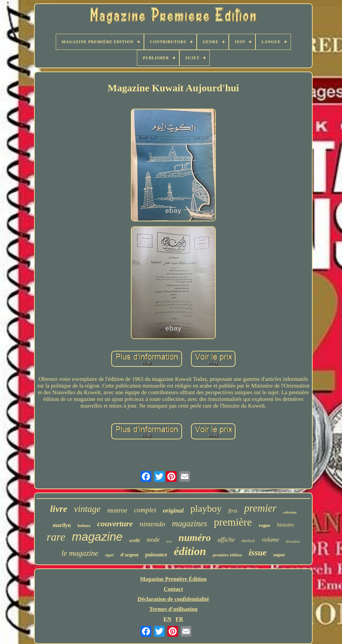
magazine (97, 536)
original (173, 510)
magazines (190, 523)
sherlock (248, 541)
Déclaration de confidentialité (173, 599)
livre (59, 509)
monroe (117, 510)
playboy (206, 509)
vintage (87, 509)
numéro (195, 538)
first (233, 511)
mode (153, 540)
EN (167, 619)
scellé (135, 541)
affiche (226, 540)
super (279, 555)
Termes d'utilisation (173, 609)
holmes (84, 525)
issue (258, 553)
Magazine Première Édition (173, 579)
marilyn (62, 525)
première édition (227, 555)
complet (145, 510)
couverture (115, 524)
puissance (156, 555)
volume (271, 540)
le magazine (80, 553)
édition (190, 551)
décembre (293, 541)
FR (180, 619)
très (169, 541)
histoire (285, 525)
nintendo (152, 524)
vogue (264, 525)
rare (56, 537)
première (233, 522)
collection (290, 512)
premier (260, 508)
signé (110, 555)
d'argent (130, 555)
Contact (173, 589)
